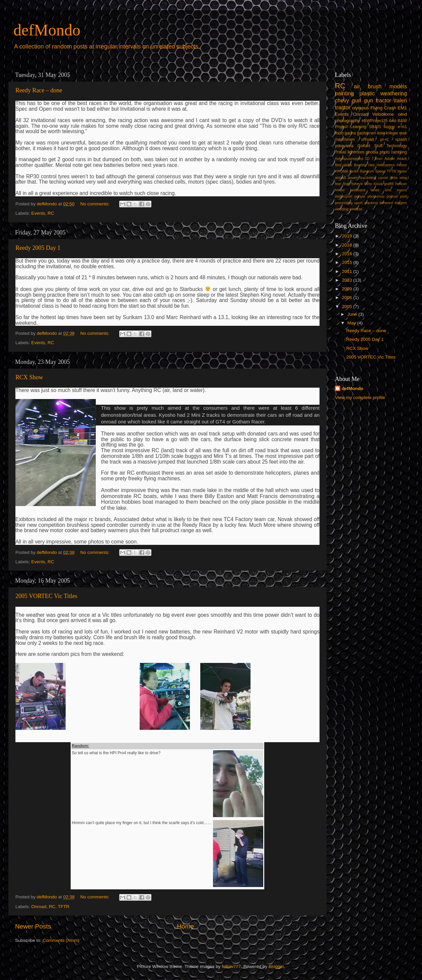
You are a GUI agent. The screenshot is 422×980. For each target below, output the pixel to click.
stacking (371, 203)
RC (51, 213)
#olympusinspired (349, 159)
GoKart (364, 146)
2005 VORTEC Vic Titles (46, 596)
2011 (348, 271)
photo (384, 152)
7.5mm (377, 159)
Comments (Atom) (61, 940)
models (398, 86)
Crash (390, 108)
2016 (348, 254)
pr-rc (384, 139)
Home (185, 926)
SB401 (375, 127)
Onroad (39, 907)
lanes (375, 190)
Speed (380, 171)
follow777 (231, 966)
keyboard (358, 190)
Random (367, 171)
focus (378, 184)
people (360, 196)
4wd (393, 121)
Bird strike (343, 165)
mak (403, 133)
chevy (342, 100)
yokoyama (344, 146)
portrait (392, 196)
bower (353, 178)
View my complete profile (360, 398)
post (404, 196)
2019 (348, 236)
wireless (356, 209)
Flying (376, 108)
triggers (401, 203)
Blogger (276, 966)
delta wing (398, 178)
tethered (386, 203)
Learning (358, 127)
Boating (360, 165)
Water (402, 171)
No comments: (96, 204)
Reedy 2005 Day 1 (38, 248)
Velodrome (383, 114)
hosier (340, 190)
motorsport (344, 196)
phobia (372, 152)
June (353, 314)
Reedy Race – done (39, 90)
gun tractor (377, 100)
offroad (367, 139)
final (346, 184)
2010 (348, 280)
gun (357, 100)
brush (375, 86)
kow (381, 133)
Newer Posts (33, 926)
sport (358, 203)
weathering (394, 93)
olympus (360, 108)
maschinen (345, 139)
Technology (397, 146)
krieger (392, 133)
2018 (348, 245)
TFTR (64, 907)
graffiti (389, 184)
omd (403, 114)
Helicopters (385, 165)
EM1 (402, 108)
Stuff (378, 146)
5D (367, 159)
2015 (348, 262)
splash (401, 139)
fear (338, 184)
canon (383, 178)
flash (339, 133)
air (357, 86)
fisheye (357, 184)
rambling (399, 152)
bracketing (368, 178)
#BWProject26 (374, 121)
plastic (367, 93)
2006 (348, 298)
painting (344, 93)
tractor (343, 107)
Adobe (390, 159)
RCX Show (29, 377)
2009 (348, 289)
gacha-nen (367, 133)
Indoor (402, 165)
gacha (350, 133)
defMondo (47, 30)
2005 (348, 307)
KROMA (342, 171)
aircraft (340, 178)
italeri (400, 100)
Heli (372, 165)
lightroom (356, 152)
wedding (342, 209)
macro (402, 190)
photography (347, 121)
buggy (389, 127)
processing (344, 203)
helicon (401, 184)
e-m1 (402, 127)
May (352, 323)
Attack (402, 159)
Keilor (354, 171)
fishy (368, 184)
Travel (340, 152)
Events (38, 213)
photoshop (376, 196)
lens (388, 190)
